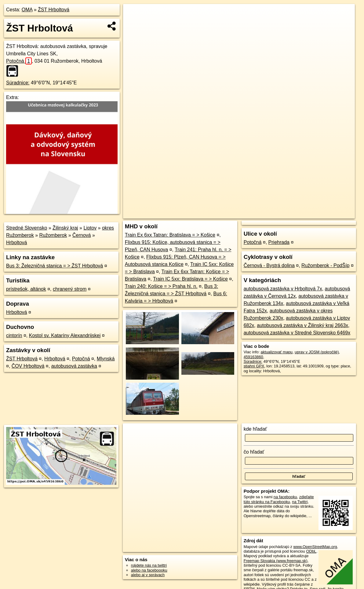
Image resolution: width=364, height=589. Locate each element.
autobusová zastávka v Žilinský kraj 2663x (302, 325)
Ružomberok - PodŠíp (325, 265)
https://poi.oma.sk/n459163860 (328, 214)
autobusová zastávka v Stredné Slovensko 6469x (297, 333)
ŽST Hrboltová (54, 10)
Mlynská (106, 359)
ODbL (311, 551)
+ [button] (134, 14)
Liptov (90, 228)
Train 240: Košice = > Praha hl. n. (161, 286)
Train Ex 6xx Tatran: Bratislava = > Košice (170, 235)
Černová (82, 235)
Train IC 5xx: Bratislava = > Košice (190, 279)
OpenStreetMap (251, 214)
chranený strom (70, 289)
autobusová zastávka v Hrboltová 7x (283, 289)
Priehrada (279, 242)
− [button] (134, 24)
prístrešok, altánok (26, 289)
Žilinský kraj (65, 228)
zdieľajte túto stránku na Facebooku (279, 499)
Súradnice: (18, 83)
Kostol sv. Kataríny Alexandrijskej (65, 335)
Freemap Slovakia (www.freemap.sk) (276, 561)
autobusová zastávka (74, 366)
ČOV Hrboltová (28, 366)
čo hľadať (254, 452)
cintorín (14, 335)
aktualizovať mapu (277, 352)
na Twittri (300, 502)
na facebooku (285, 497)
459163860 (253, 357)
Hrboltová (16, 243)
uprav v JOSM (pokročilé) (317, 352)
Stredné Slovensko (27, 228)
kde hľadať (255, 429)
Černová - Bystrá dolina (269, 265)
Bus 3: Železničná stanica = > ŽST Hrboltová (55, 266)
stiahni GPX (254, 366)
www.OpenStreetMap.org (315, 547)
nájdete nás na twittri (149, 565)
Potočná (19, 61)
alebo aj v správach (148, 575)
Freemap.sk (283, 214)
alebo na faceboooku (149, 570)
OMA (27, 10)
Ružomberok (53, 235)
